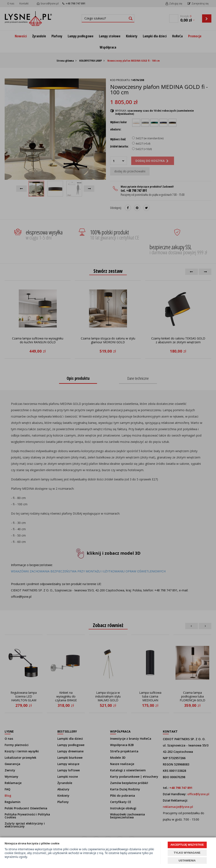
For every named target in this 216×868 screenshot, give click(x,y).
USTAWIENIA (187, 861)
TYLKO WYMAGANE (187, 853)
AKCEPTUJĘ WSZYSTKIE (187, 845)
